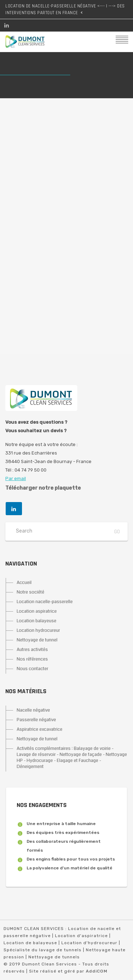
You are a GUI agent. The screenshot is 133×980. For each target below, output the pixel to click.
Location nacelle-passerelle (45, 602)
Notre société (31, 592)
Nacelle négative (33, 710)
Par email (16, 478)
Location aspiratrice (37, 611)
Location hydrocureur (38, 630)
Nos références (32, 659)
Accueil (24, 583)
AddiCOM (97, 971)
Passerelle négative (36, 720)
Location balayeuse (37, 621)
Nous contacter (32, 669)
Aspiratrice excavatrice (40, 729)
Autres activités (32, 650)
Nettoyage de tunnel (37, 640)
